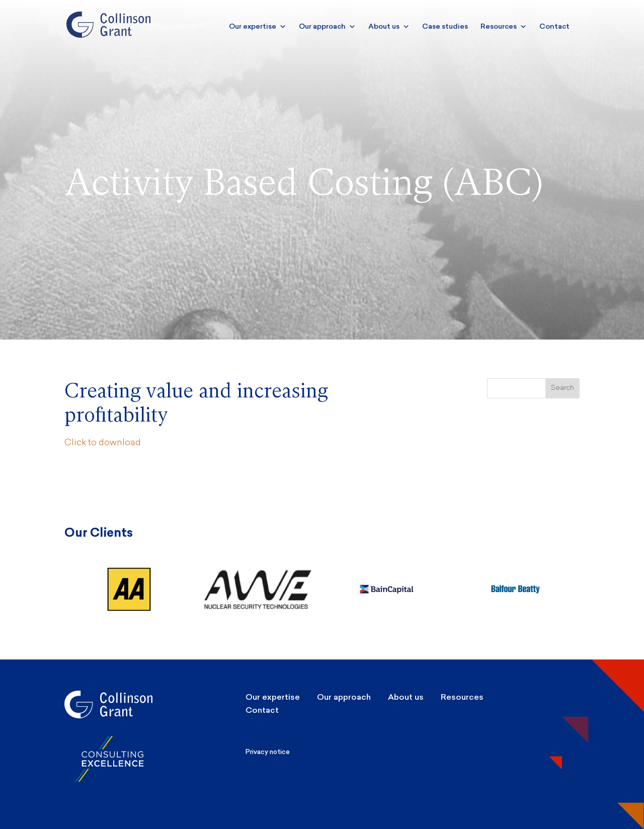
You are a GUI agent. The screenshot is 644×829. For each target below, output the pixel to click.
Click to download (103, 443)
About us (389, 26)
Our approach (327, 26)
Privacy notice (268, 752)
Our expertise (258, 26)
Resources (504, 26)
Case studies (445, 26)
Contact (554, 26)
